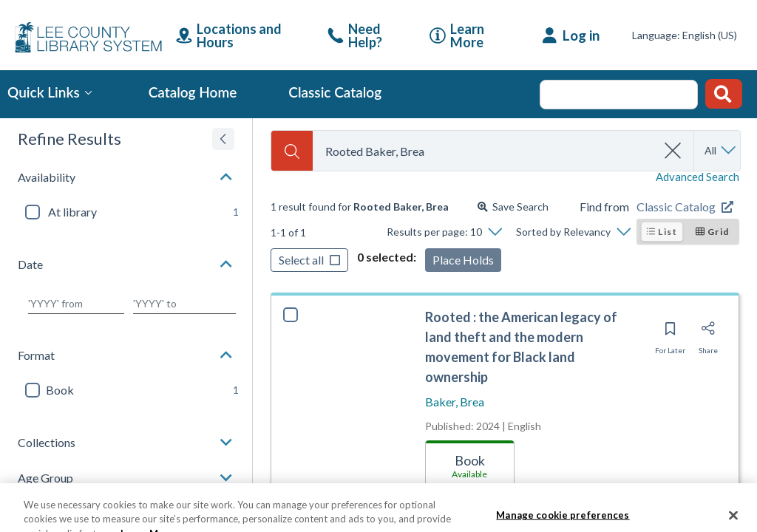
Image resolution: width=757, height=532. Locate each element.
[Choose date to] (185, 304)
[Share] (708, 333)
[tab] (470, 463)
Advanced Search (697, 177)
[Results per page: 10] (444, 232)
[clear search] (673, 151)
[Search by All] (721, 151)
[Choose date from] (76, 304)
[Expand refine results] (223, 139)
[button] (126, 177)
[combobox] (485, 151)
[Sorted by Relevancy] (573, 232)
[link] (367, 35)
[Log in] (571, 35)
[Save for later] (670, 333)
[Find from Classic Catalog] (688, 207)
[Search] (292, 151)
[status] (360, 207)
